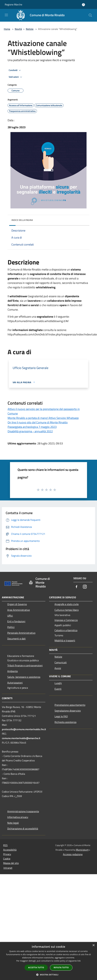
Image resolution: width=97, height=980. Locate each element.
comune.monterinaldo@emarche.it (21, 738)
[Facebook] (77, 587)
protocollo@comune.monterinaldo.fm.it (24, 729)
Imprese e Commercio (66, 620)
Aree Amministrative (19, 610)
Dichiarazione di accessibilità (23, 829)
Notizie (30, 29)
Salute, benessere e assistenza (24, 677)
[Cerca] (90, 15)
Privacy (7, 854)
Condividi (15, 70)
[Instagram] (85, 587)
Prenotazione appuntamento (70, 705)
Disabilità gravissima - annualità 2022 (30, 431)
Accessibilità (10, 850)
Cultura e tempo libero (67, 610)
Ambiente (13, 671)
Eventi (58, 689)
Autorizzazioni (15, 683)
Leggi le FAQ (61, 716)
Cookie (7, 859)
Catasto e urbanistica (66, 630)
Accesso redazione (73, 854)
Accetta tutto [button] (36, 968)
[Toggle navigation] (6, 15)
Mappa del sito (11, 863)
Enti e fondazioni (16, 621)
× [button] (93, 945)
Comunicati (61, 662)
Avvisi (58, 668)
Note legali (13, 823)
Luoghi (58, 683)
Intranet (8, 868)
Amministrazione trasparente (23, 811)
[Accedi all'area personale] (83, 5)
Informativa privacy (18, 817)
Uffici (10, 616)
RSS (5, 845)
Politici (11, 627)
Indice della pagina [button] (22, 220)
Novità (18, 29)
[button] (48, 975)
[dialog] (48, 961)
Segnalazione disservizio (68, 711)
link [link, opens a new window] (79, 961)
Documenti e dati (16, 639)
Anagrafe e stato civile (67, 604)
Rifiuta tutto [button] (61, 968)
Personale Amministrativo (21, 633)
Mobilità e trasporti (65, 640)
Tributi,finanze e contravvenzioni (25, 665)
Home (7, 29)
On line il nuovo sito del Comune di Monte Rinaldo (38, 422)
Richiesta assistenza (65, 722)
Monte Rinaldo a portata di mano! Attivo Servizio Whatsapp (43, 418)
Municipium (82, 850)
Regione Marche (13, 4)
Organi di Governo (17, 604)
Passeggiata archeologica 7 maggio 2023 (32, 427)
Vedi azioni (16, 77)
